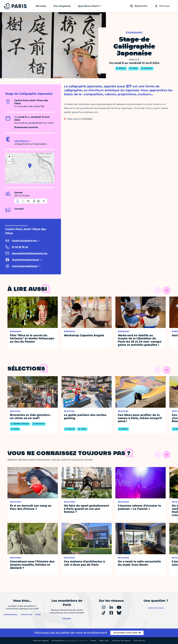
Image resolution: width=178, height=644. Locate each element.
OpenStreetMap (43, 183)
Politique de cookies (121, 641)
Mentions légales (41, 641)
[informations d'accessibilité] (31, 201)
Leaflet (30, 183)
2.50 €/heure (21, 141)
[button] (30, 166)
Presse (93, 641)
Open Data (104, 641)
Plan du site (139, 641)
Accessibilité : (69, 641)
